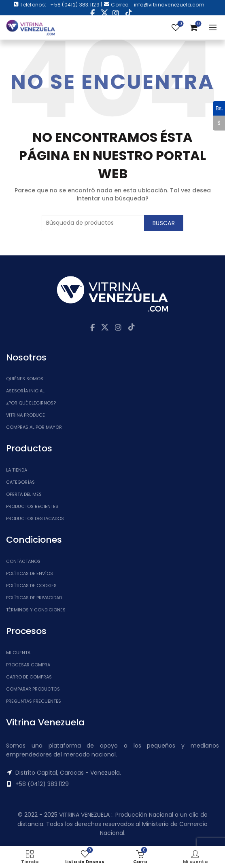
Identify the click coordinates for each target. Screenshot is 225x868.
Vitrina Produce (25, 415)
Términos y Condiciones (36, 610)
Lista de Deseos (180, 24)
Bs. (218, 108)
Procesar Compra (28, 665)
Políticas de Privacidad (34, 598)
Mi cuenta (18, 653)
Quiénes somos (25, 379)
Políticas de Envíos (30, 573)
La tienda (17, 470)
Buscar (164, 223)
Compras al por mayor (34, 427)
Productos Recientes (32, 506)
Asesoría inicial (25, 391)
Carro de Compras (29, 677)
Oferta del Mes (24, 494)
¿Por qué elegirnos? (31, 403)
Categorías (20, 482)
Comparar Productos (33, 689)
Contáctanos (23, 561)
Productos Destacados (35, 518)
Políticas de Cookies (31, 586)
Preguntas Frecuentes (34, 701)
